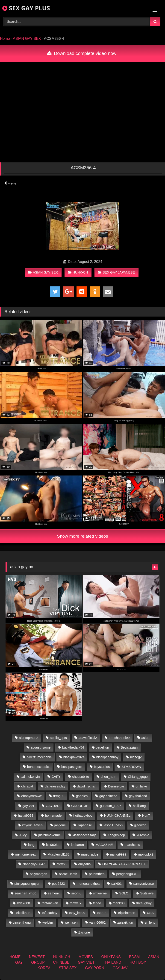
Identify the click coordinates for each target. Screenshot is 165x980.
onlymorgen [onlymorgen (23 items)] (39, 874)
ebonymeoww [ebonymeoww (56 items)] (31, 796)
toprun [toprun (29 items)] (102, 913)
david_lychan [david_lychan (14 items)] (87, 786)
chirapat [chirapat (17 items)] (27, 786)
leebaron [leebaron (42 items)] (77, 845)
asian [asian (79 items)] (145, 738)
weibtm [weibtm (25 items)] (48, 922)
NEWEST (37, 957)
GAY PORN (95, 968)
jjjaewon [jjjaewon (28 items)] (140, 825)
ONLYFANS (111, 957)
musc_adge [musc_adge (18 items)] (90, 854)
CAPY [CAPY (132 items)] (56, 777)
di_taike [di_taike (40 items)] (141, 786)
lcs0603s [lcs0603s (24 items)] (53, 845)
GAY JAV (120, 968)
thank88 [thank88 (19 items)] (119, 903)
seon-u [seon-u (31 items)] (76, 893)
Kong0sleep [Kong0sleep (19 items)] (116, 835)
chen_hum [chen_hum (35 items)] (108, 777)
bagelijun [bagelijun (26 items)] (102, 747)
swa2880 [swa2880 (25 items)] (23, 903)
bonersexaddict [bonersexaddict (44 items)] (38, 767)
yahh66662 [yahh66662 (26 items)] (97, 922)
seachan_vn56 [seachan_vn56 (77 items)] (26, 893)
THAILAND (112, 962)
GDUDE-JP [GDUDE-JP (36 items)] (80, 806)
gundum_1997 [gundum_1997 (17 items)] (111, 806)
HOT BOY (138, 962)
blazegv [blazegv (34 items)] (136, 757)
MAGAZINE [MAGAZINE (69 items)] (104, 845)
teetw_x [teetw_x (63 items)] (76, 903)
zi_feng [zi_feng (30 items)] (150, 922)
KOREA (44, 968)
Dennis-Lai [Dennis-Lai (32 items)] (116, 786)
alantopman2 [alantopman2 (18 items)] (28, 738)
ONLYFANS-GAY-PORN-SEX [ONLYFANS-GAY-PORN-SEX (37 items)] (124, 864)
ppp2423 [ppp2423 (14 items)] (58, 884)
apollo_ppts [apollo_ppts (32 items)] (58, 738)
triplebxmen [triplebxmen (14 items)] (127, 913)
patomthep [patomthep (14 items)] (97, 874)
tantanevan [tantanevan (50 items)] (50, 903)
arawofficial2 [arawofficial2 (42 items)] (88, 738)
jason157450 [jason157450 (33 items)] (113, 825)
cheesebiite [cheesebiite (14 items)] (81, 777)
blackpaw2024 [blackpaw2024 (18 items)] (74, 757)
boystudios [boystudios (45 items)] (102, 767)
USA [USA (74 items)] (150, 913)
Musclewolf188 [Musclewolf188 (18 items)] (58, 854)
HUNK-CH (78, 272)
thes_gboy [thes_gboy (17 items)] (144, 903)
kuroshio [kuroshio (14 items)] (143, 835)
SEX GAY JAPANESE (116, 272)
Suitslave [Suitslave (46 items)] (147, 893)
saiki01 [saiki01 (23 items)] (116, 884)
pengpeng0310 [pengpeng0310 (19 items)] (127, 874)
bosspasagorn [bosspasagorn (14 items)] (72, 767)
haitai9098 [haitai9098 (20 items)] (26, 816)
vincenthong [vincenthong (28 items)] (22, 922)
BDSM (134, 957)
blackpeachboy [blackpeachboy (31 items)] (107, 757)
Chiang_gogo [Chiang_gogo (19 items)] (138, 777)
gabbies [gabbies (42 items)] (82, 796)
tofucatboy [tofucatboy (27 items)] (50, 913)
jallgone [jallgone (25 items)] (60, 825)
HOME (15, 957)
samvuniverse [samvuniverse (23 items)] (144, 884)
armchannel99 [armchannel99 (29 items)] (119, 738)
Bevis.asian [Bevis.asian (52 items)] (129, 747)
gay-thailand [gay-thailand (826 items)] (138, 796)
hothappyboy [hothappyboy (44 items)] (83, 816)
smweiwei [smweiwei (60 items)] (100, 893)
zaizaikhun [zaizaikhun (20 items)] (125, 922)
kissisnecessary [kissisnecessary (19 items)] (84, 835)
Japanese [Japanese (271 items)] (85, 825)
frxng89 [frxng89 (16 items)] (59, 796)
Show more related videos (82, 536)
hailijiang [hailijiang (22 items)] (139, 806)
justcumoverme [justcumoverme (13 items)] (50, 835)
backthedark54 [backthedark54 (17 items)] (73, 747)
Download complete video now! (82, 53)
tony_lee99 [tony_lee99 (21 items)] (77, 913)
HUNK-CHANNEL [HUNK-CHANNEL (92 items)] (117, 816)
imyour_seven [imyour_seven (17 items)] (32, 825)
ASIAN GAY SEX (27, 39)
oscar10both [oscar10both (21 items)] (68, 874)
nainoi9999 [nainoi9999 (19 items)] (118, 854)
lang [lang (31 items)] (31, 845)
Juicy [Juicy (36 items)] (23, 835)
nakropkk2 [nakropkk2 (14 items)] (146, 854)
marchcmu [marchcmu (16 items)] (132, 845)
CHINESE (61, 962)
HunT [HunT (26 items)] (146, 816)
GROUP (38, 962)
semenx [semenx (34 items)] (54, 893)
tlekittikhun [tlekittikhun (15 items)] (22, 913)
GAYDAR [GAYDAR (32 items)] (53, 806)
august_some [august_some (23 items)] (41, 747)
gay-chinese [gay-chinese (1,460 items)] (108, 796)
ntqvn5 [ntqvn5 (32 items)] (61, 864)
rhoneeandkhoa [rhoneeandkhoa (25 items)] (88, 884)
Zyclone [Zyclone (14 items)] (84, 932)
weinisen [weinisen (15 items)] (71, 922)
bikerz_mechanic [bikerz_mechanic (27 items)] (39, 757)
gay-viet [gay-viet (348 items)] (28, 806)
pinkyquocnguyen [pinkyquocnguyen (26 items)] (27, 884)
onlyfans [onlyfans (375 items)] (84, 864)
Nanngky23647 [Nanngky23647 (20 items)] (34, 864)
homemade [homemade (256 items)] (53, 816)
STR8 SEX (68, 968)
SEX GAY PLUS (26, 8)
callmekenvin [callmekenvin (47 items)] (30, 777)
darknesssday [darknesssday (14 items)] (55, 786)
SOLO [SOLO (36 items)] (124, 893)
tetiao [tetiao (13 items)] (97, 903)
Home (5, 39)
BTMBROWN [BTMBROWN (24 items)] (131, 767)
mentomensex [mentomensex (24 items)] (25, 854)
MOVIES (86, 957)
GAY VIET (86, 962)
